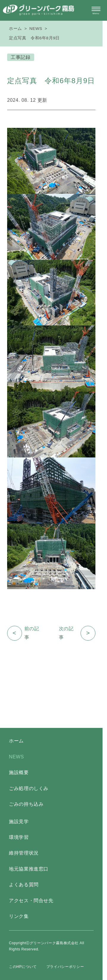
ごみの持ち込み (26, 804)
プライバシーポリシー (65, 967)
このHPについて (23, 967)
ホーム (15, 29)
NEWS (36, 29)
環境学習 (19, 837)
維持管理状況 (24, 853)
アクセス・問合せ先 (31, 901)
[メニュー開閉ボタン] (96, 11)
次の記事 (77, 633)
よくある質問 (24, 885)
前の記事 (23, 633)
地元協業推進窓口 (29, 869)
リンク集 (19, 916)
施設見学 (19, 822)
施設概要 (19, 772)
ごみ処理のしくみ (29, 788)
